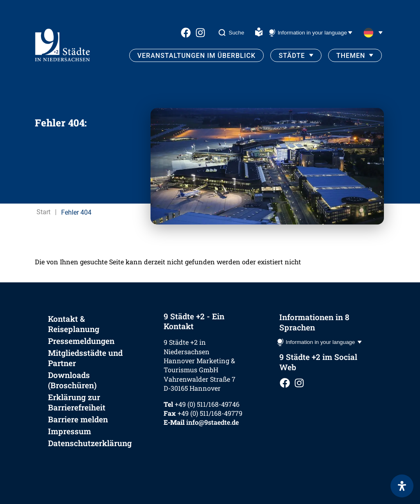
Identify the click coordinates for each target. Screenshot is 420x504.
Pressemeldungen (81, 341)
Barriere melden (78, 419)
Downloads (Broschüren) (72, 380)
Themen (351, 56)
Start (43, 212)
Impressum (70, 431)
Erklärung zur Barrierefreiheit (77, 402)
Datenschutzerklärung (90, 443)
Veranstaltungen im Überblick (196, 56)
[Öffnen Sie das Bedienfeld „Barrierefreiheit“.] (402, 486)
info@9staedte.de (212, 422)
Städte (292, 56)
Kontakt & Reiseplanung (74, 324)
